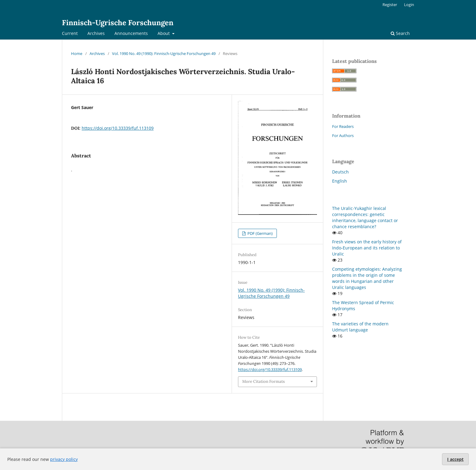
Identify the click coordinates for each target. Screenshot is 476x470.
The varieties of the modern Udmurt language (360, 327)
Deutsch (340, 172)
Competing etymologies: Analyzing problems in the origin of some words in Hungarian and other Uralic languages (367, 278)
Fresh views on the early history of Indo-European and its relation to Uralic (367, 248)
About (164, 33)
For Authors (343, 136)
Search (400, 33)
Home (77, 53)
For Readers (343, 126)
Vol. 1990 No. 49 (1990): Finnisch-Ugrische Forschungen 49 (164, 53)
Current (70, 33)
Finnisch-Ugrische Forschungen (118, 23)
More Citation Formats (263, 381)
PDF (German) (260, 233)
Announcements (131, 33)
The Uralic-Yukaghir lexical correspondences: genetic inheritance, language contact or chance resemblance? (365, 217)
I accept (455, 459)
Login (409, 5)
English (340, 181)
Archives (96, 33)
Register (390, 5)
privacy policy (64, 459)
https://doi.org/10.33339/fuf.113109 (118, 128)
